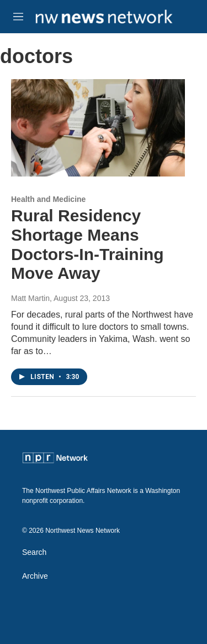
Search (34, 552)
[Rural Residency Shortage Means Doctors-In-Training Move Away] (98, 128)
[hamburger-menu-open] (18, 17)
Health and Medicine (48, 199)
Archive (35, 576)
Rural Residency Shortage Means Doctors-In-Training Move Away (87, 244)
